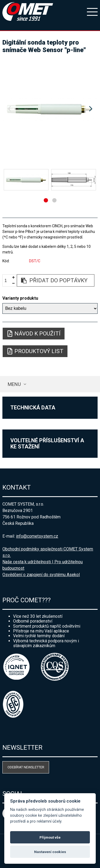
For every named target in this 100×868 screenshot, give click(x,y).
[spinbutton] (8, 281)
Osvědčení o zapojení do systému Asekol (41, 575)
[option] (50, 109)
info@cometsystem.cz (37, 536)
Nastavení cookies (50, 852)
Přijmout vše (50, 837)
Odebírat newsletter (26, 767)
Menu (14, 384)
